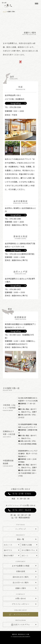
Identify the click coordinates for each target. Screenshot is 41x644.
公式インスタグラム (20, 624)
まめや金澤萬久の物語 (21, 566)
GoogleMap (16, 103)
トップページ (21, 529)
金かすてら (8, 550)
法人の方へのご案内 (21, 582)
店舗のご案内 (21, 588)
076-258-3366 (22, 494)
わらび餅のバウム (28, 550)
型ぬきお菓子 (9, 555)
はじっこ (25, 555)
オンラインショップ (22, 614)
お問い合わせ (21, 598)
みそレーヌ (8, 545)
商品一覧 (21, 539)
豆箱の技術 (21, 571)
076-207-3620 (22, 510)
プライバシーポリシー (21, 604)
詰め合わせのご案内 (21, 577)
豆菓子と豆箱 (27, 545)
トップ (5, 11)
